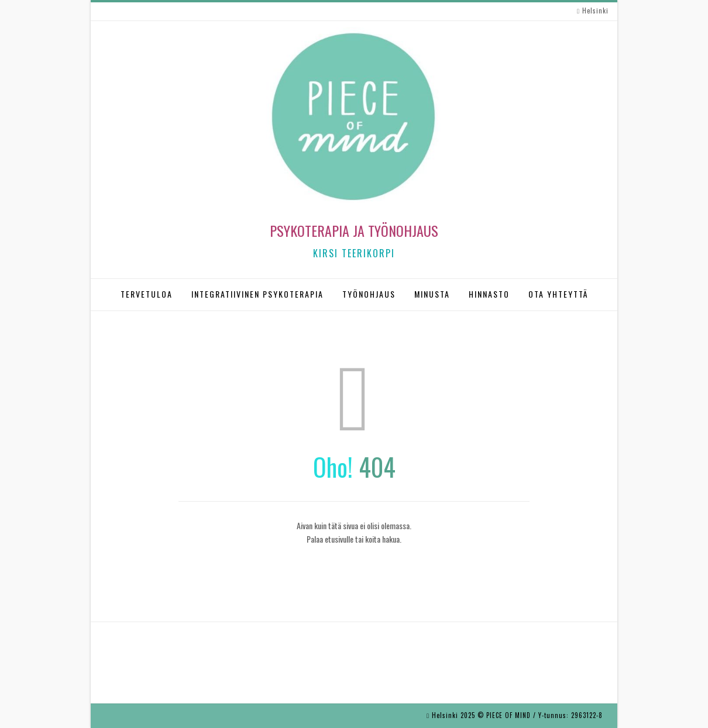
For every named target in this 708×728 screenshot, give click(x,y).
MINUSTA (432, 294)
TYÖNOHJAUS (369, 294)
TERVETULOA (147, 294)
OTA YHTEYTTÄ (558, 294)
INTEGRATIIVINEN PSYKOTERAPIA (257, 294)
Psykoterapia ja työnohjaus (354, 230)
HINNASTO (489, 294)
